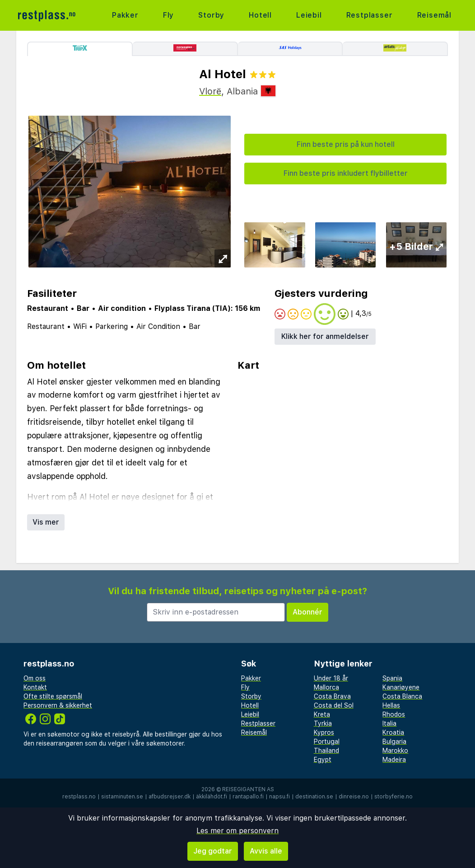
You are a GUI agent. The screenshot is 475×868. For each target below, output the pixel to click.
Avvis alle (266, 851)
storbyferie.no (394, 797)
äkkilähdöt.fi (212, 797)
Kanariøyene (401, 687)
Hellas (391, 705)
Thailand (326, 751)
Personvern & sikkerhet (58, 705)
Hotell (260, 15)
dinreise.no (354, 797)
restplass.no (79, 797)
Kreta (322, 714)
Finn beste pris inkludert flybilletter (346, 173)
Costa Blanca (402, 696)
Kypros (324, 732)
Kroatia (393, 732)
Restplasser (370, 15)
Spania (392, 678)
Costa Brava (332, 696)
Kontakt (35, 687)
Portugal (327, 741)
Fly (168, 15)
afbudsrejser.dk (170, 797)
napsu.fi (279, 797)
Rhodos (394, 714)
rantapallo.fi (248, 797)
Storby (211, 15)
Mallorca (326, 687)
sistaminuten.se (122, 797)
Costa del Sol (334, 705)
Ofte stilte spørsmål (53, 696)
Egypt (323, 760)
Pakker (125, 15)
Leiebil (309, 15)
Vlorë (210, 91)
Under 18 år (331, 678)
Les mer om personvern (237, 831)
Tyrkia (323, 723)
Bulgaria (394, 741)
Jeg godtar (213, 851)
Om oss (35, 678)
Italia (389, 723)
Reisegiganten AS (248, 789)
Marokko (395, 751)
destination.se (314, 797)
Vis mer (46, 522)
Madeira (394, 760)
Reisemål (434, 15)
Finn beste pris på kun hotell (346, 144)
